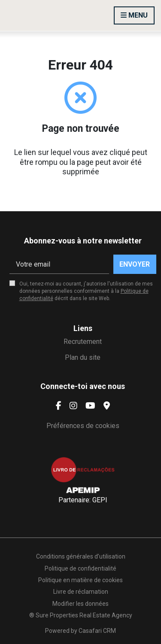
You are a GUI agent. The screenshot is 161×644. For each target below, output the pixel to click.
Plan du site (83, 357)
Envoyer (135, 264)
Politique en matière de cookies (80, 580)
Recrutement (83, 342)
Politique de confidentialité (80, 568)
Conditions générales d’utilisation (81, 556)
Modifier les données (80, 604)
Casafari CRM (97, 631)
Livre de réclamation (81, 592)
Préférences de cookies (83, 426)
